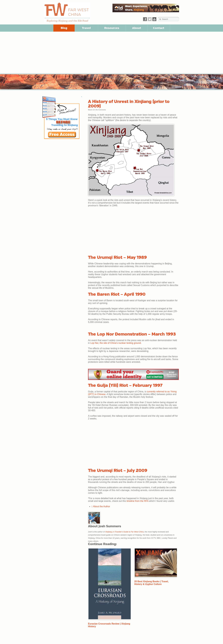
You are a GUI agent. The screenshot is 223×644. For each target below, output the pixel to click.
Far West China (67, 12)
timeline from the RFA (137, 501)
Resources (112, 28)
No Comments (101, 110)
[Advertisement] (111, 53)
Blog (64, 28)
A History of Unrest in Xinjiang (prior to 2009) (129, 104)
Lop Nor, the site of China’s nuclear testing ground (116, 343)
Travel (86, 28)
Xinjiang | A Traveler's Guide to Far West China (124, 532)
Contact (159, 28)
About (137, 28)
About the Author (101, 506)
